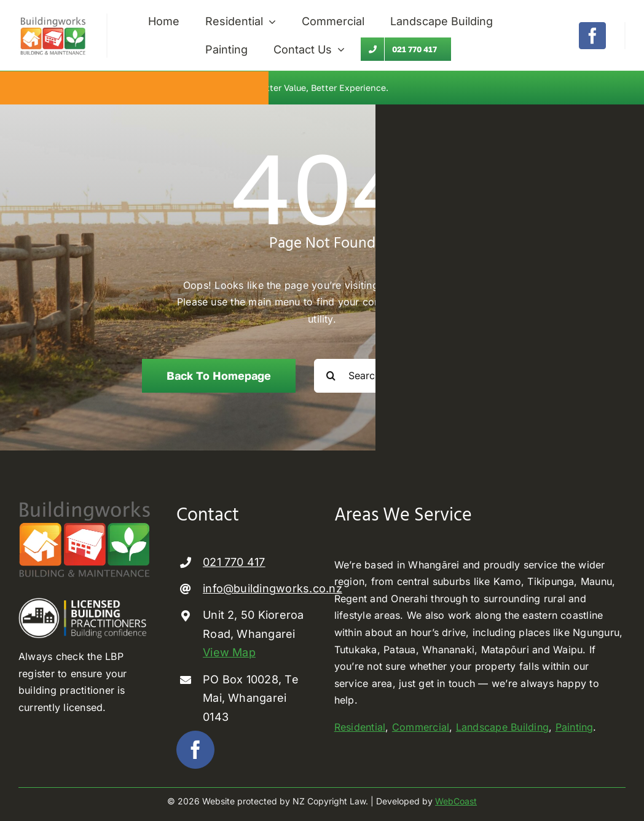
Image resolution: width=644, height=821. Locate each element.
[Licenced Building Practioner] (85, 603)
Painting (575, 727)
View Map (229, 652)
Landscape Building (502, 727)
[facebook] (592, 36)
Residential (360, 727)
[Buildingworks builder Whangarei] (53, 18)
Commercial (421, 727)
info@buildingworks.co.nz (273, 588)
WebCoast (456, 801)
